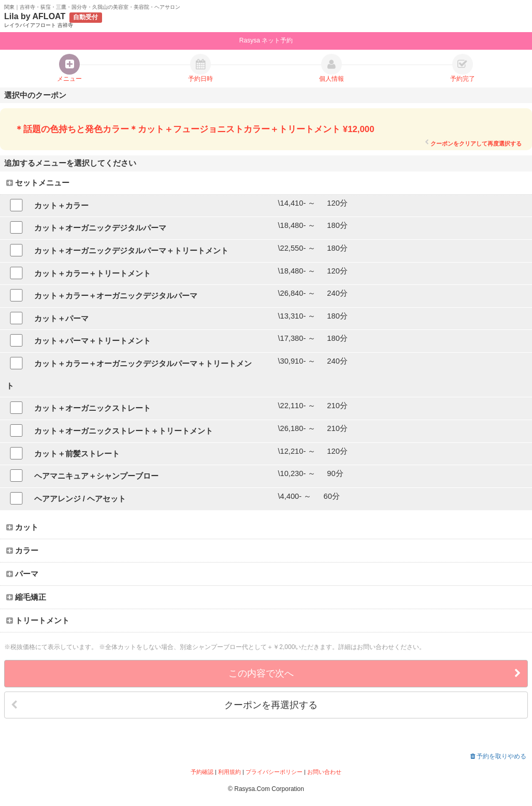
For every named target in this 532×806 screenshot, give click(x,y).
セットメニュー (38, 183)
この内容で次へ (375, 674)
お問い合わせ (324, 772)
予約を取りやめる (498, 756)
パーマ (22, 574)
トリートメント (38, 621)
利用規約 (229, 772)
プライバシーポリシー (274, 772)
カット (22, 527)
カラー (22, 551)
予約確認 (202, 772)
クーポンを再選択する (164, 705)
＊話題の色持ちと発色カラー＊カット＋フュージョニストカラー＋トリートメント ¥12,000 (194, 129)
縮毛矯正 (26, 597)
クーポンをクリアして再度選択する (473, 143)
